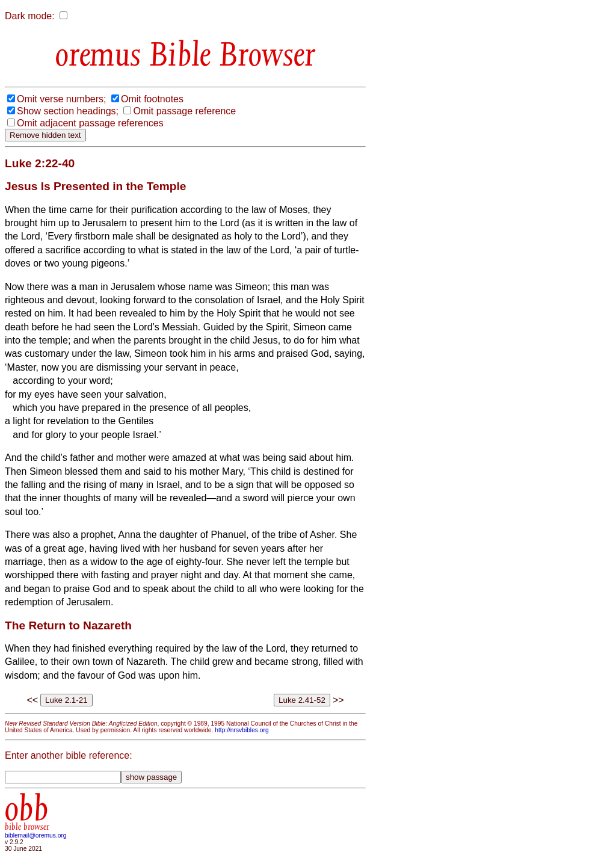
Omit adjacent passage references (90, 123)
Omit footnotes (152, 99)
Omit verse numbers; (61, 99)
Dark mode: (30, 16)
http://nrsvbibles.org (242, 730)
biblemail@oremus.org (36, 835)
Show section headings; (68, 111)
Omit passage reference (184, 111)
